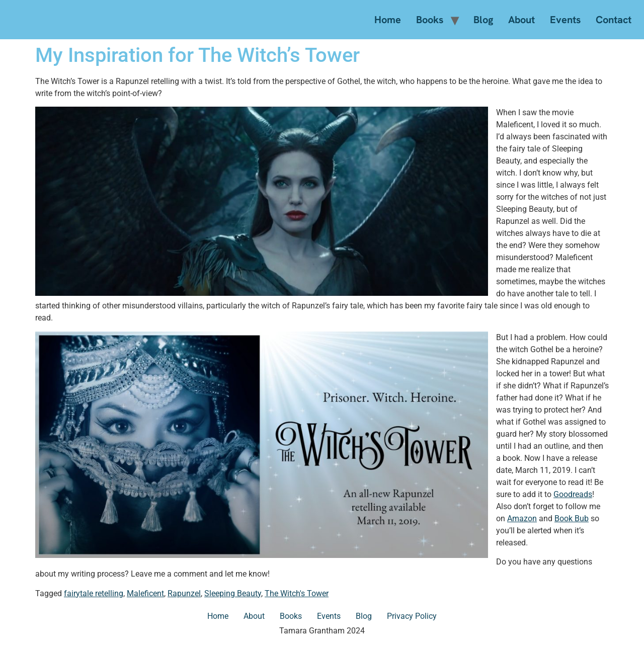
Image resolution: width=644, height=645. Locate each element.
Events (565, 20)
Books (430, 20)
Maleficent (145, 593)
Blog (483, 20)
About (521, 20)
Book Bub (572, 518)
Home (388, 20)
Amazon (522, 518)
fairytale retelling (94, 593)
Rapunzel (184, 593)
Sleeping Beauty (233, 593)
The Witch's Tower (297, 593)
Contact (614, 20)
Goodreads (573, 494)
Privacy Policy (412, 616)
